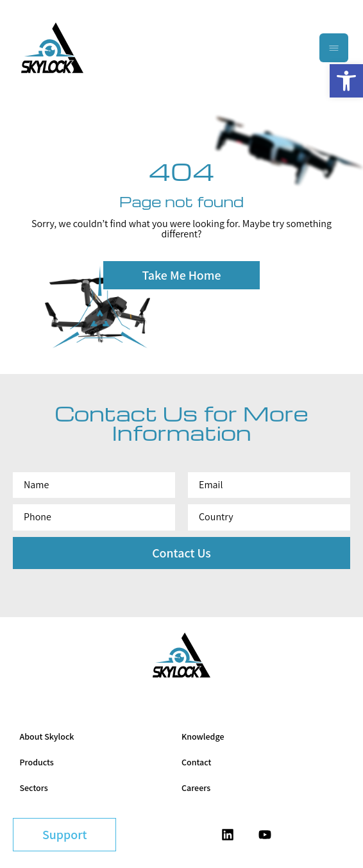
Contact (196, 762)
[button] (346, 81)
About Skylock (47, 736)
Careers (196, 788)
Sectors (34, 788)
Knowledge (203, 736)
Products (37, 762)
